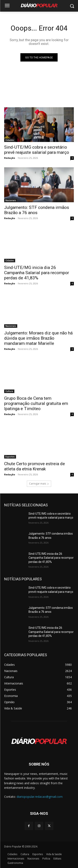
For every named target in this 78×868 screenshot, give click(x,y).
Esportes (10, 457)
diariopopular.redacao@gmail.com (40, 797)
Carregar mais (39, 484)
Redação (10, 158)
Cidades (10, 140)
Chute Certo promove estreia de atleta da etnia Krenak (35, 466)
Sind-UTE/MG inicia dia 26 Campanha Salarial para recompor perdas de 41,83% (37, 273)
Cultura (9, 391)
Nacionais (11, 200)
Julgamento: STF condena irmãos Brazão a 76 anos (37, 210)
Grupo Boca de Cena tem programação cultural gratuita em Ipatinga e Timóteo (36, 403)
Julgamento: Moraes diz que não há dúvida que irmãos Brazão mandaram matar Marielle (38, 338)
